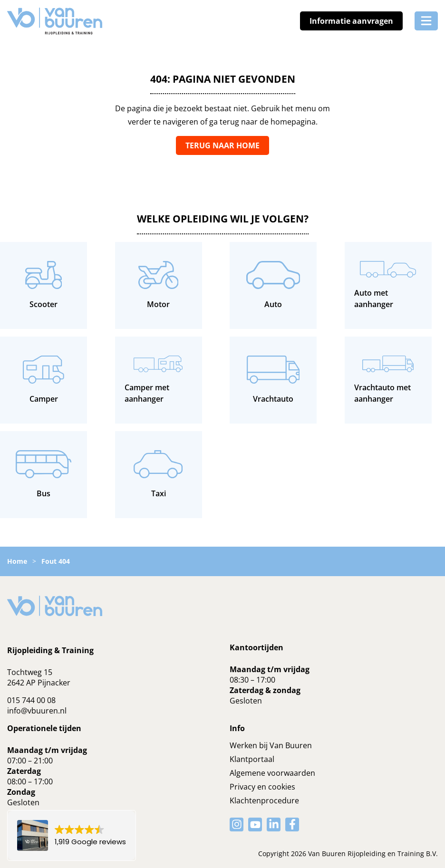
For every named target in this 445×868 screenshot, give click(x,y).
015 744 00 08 (31, 700)
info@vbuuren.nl (37, 711)
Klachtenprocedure (264, 800)
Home (17, 561)
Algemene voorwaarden (272, 773)
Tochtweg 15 (30, 672)
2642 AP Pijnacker (39, 683)
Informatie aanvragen (351, 21)
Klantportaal (252, 759)
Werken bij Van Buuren (271, 745)
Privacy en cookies (262, 787)
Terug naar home (222, 145)
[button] (72, 835)
